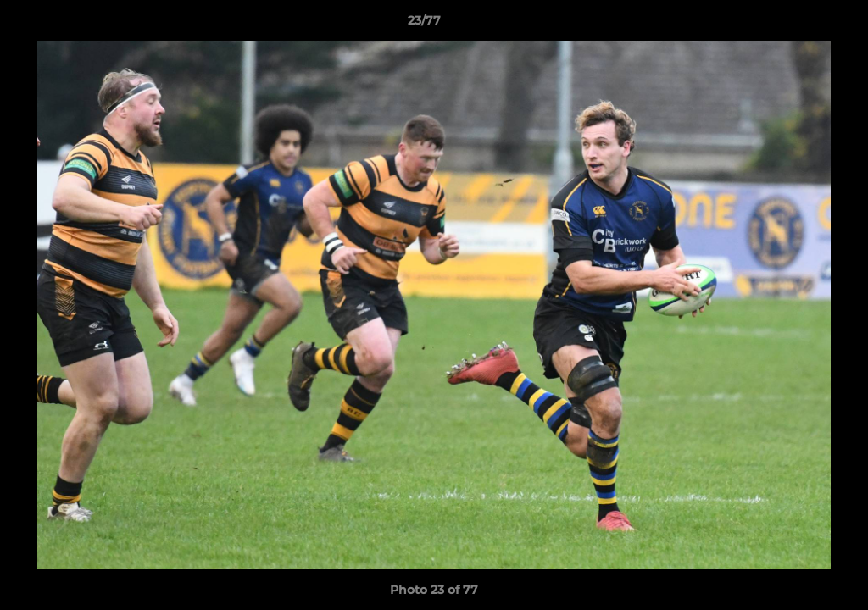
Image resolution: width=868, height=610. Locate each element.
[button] (797, 25)
